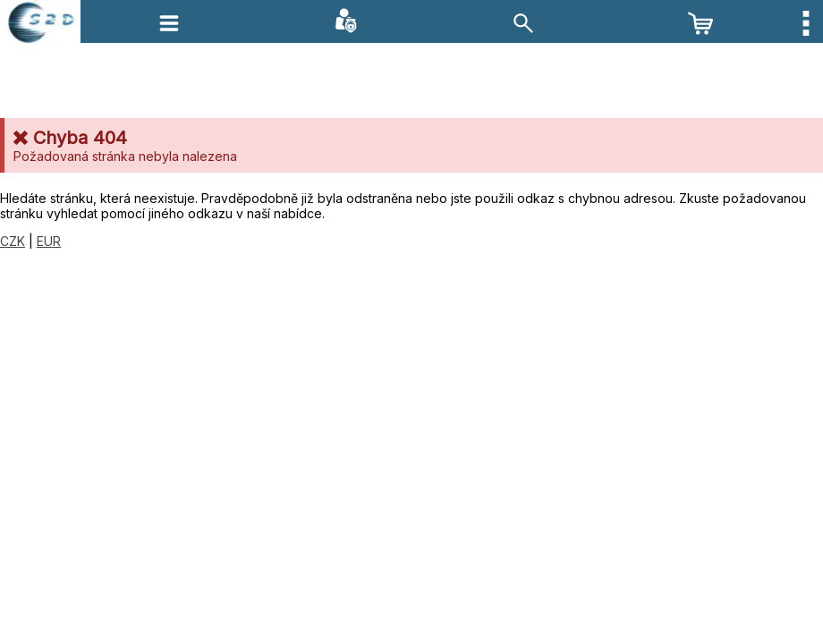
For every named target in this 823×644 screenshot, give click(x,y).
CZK (13, 241)
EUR (49, 241)
